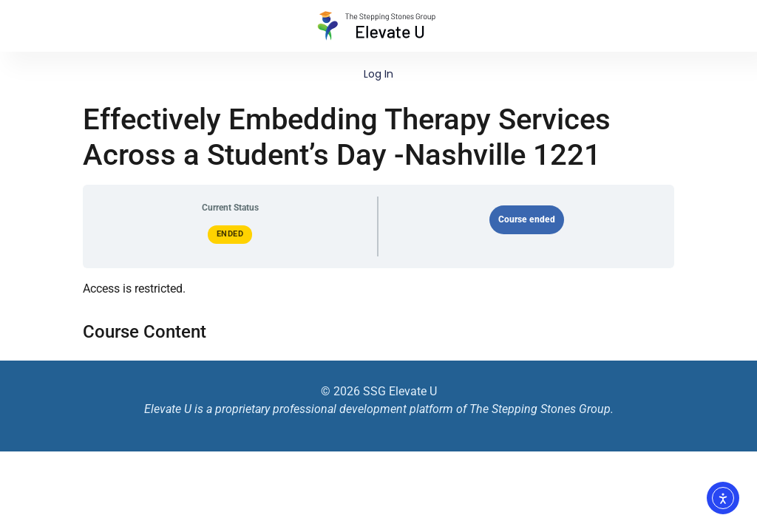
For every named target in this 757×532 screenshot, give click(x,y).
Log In (378, 74)
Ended (230, 234)
